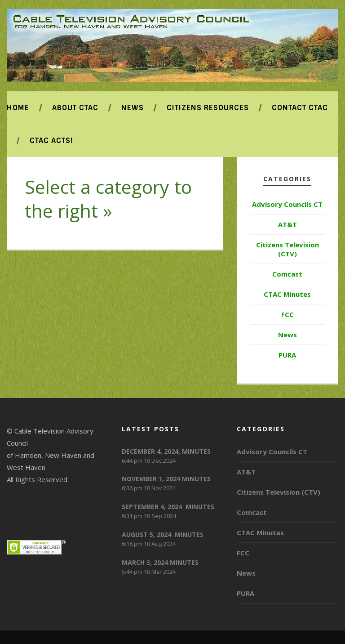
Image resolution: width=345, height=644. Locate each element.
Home (18, 108)
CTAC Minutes (287, 294)
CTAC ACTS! (51, 141)
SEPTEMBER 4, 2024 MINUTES (168, 507)
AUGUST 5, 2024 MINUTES (163, 534)
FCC (287, 314)
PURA (287, 355)
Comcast (287, 274)
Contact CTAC (300, 108)
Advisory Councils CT (287, 204)
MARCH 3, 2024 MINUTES (160, 562)
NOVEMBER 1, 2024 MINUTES (166, 479)
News (133, 108)
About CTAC (75, 108)
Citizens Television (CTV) (287, 249)
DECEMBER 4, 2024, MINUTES (166, 451)
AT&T (287, 224)
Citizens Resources (208, 108)
